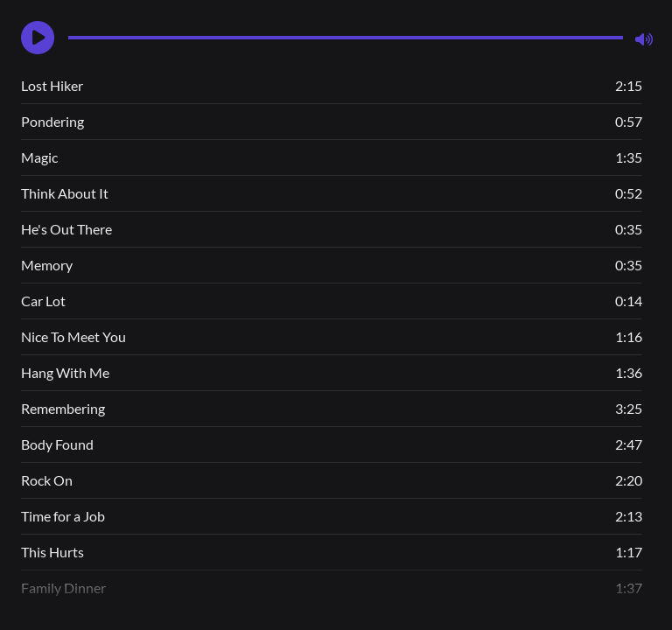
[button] (38, 38)
